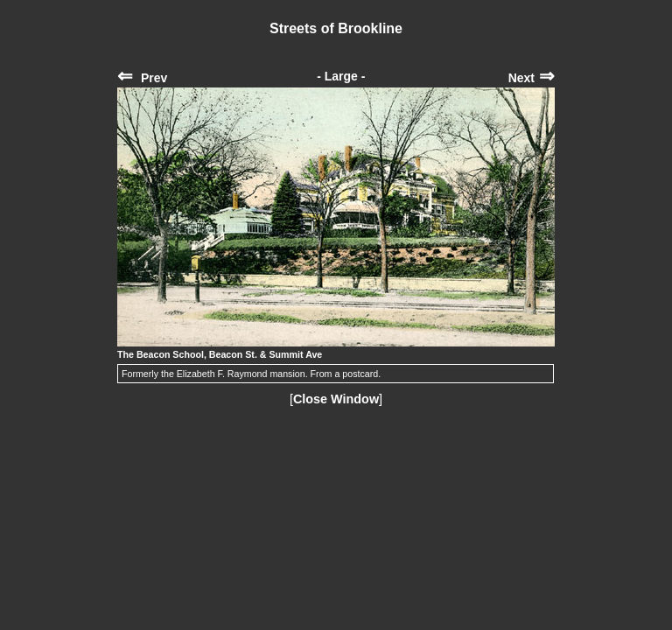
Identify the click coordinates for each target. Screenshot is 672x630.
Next (532, 78)
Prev (142, 78)
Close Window (336, 399)
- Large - (341, 76)
